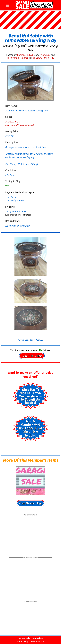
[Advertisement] (30, 534)
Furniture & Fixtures (18, 58)
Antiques (46, 55)
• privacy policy (24, 638)
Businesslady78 (25, 55)
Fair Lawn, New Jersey (43, 58)
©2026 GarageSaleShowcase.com (30, 642)
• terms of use (38, 638)
